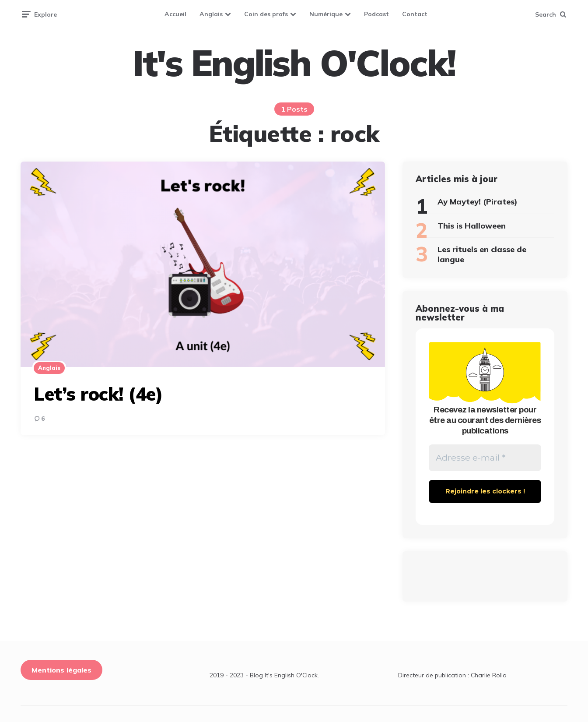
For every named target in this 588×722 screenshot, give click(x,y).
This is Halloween (472, 226)
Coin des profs (266, 14)
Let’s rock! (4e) (98, 394)
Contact (415, 14)
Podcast (376, 14)
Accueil (175, 14)
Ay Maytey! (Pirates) (478, 202)
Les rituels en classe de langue (482, 254)
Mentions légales (61, 670)
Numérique (326, 14)
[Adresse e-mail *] (485, 458)
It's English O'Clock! (294, 63)
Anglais (211, 14)
